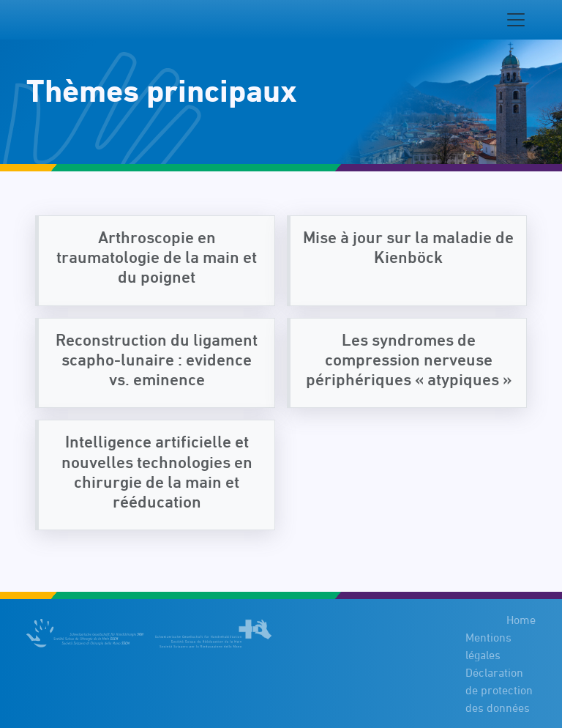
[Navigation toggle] (516, 20)
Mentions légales (488, 646)
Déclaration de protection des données (499, 690)
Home (521, 620)
